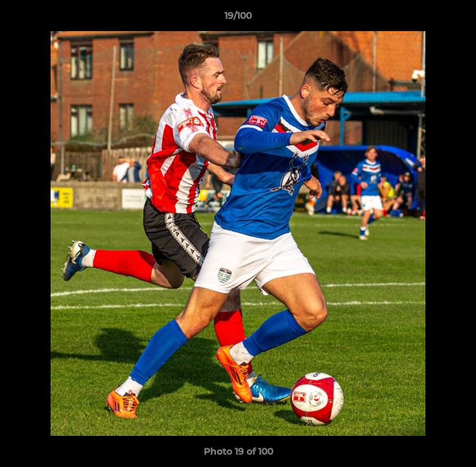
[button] (460, 19)
